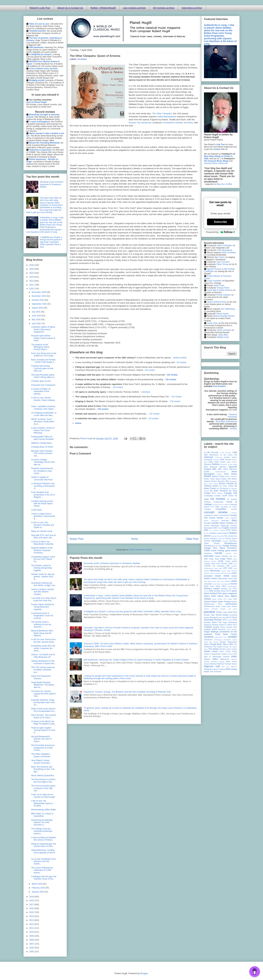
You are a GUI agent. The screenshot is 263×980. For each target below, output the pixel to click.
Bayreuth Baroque (218, 467)
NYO (235, 589)
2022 (32, 281)
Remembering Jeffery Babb (43, 810)
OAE (211, 591)
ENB (220, 528)
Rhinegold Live (216, 617)
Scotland (208, 627)
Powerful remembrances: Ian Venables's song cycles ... (42, 471)
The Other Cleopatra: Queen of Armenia (41, 755)
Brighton (215, 476)
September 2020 (39, 304)
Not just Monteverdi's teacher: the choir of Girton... (41, 739)
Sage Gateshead (230, 622)
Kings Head (214, 559)
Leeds (221, 561)
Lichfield (207, 566)
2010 (32, 932)
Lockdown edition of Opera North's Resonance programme (43, 329)
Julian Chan (219, 285)
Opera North (210, 596)
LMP (228, 566)
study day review (211, 642)
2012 (32, 924)
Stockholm (208, 640)
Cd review (181, 362)
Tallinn (207, 644)
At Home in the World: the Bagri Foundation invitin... (44, 723)
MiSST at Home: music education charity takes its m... (43, 422)
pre (230, 609)
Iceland (228, 553)
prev (235, 609)
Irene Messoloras (225, 250)
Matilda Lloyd (223, 337)
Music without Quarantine (43, 776)
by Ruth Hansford (219, 491)
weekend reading (218, 662)
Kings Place (226, 559)
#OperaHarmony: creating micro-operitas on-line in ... (43, 853)
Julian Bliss (223, 335)
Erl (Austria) (214, 530)
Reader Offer (209, 615)
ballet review (220, 462)
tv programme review (218, 654)
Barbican (216, 464)
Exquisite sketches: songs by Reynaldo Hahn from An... (43, 702)
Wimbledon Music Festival (215, 669)
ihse (235, 553)
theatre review (211, 651)
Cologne (207, 509)
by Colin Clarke (226, 486)
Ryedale (207, 622)
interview (146, 392)
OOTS (229, 591)
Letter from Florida (219, 564)
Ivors (235, 556)
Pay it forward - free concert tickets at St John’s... (44, 716)
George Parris (223, 288)
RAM (230, 612)
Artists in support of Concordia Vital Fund (42, 478)
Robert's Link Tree (40, 8)
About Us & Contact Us (70, 8)
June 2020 (37, 316)
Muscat (223, 573)
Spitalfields (209, 637)
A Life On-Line (211, 452)
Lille (214, 566)
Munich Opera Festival (212, 573)
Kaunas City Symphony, (140, 123)
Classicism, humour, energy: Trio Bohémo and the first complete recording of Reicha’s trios (127, 692)
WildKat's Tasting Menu (42, 443)
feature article (180, 358)
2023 (32, 277)
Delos (190, 123)
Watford (234, 659)
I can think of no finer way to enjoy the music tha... (44, 599)
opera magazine (230, 593)
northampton (232, 586)
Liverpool (221, 566)
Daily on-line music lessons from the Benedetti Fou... (44, 710)
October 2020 (38, 300)
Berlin (234, 472)
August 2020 (38, 308)
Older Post (192, 539)
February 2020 (38, 888)
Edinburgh (215, 526)
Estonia (223, 530)
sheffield (207, 629)
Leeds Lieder (231, 561)
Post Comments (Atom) (141, 550)
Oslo (235, 599)
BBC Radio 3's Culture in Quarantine (42, 815)
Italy (231, 556)
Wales (215, 659)
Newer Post (77, 539)
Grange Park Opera (215, 548)
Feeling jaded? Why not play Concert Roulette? (43, 438)
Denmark (225, 520)
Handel (218, 553)
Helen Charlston (229, 253)
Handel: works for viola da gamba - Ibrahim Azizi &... (43, 577)
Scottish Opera (219, 627)
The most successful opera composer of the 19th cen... (43, 788)
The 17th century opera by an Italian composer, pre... (43, 670)
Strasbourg (218, 640)
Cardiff (224, 496)
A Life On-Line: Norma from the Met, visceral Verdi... (43, 641)
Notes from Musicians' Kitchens (41, 677)
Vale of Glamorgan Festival (217, 657)
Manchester (215, 571)
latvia (235, 559)
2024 (32, 273)
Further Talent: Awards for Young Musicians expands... (43, 607)
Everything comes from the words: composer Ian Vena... (43, 648)
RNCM (234, 617)
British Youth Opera (212, 479)
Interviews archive (192, 8)
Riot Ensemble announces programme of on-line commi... (43, 748)
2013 (32, 920)
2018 (32, 901)
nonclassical (225, 584)
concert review (216, 512)
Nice (214, 584)
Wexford (213, 664)
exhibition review (216, 533)
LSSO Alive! (37, 510)
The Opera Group (221, 647)
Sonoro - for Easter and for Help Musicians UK (43, 656)
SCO (235, 625)
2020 (32, 289)
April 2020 (36, 324)
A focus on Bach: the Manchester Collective (42, 543)
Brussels (221, 481)
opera (234, 591)
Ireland (218, 556)
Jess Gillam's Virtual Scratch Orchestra (41, 762)
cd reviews (232, 499)
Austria (228, 460)
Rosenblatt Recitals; (213, 620)
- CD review (170, 379)
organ (230, 599)
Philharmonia (209, 606)
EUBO (234, 530)
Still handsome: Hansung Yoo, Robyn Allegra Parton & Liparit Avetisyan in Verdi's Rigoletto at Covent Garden (136, 660)
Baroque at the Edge (229, 464)
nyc (230, 589)
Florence (221, 539)
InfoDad (233, 429)
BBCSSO (233, 469)
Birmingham (209, 474)
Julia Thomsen (223, 262)
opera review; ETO (219, 599)
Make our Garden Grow (42, 531)
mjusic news (226, 571)
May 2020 (36, 320)
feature (226, 533)
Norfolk (234, 584)
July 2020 (36, 312)
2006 (32, 948)
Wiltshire (234, 667)
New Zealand (226, 581)
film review (229, 536)
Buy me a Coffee (225, 184)
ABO (206, 455)
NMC (219, 584)
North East (209, 586)
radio (225, 612)
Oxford (207, 602)
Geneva (225, 541)
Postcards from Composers (43, 385)
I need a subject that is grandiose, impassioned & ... (43, 516)
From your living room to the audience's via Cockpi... (44, 355)
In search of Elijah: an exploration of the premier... (41, 391)
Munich (234, 571)
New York (216, 581)
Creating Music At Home (42, 447)
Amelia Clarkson (223, 295)
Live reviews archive (134, 8)
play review (232, 606)
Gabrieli (207, 541)
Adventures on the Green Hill (223, 455)
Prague (223, 609)
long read (218, 568)
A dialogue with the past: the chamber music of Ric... (44, 878)
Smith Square (232, 629)
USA (235, 654)
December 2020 (39, 292)
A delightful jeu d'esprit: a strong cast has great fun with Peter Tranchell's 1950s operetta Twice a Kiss (133, 611)
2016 (32, 908)
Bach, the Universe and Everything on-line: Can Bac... (43, 769)
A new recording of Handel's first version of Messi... (44, 839)
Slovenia (222, 629)
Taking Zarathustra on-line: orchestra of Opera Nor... (44, 662)
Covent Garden (216, 518)
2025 (32, 269)
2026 (32, 265)
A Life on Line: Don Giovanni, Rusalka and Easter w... (43, 525)
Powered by (220, 232)
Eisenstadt (208, 528)
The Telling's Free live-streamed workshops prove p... (42, 831)
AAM (235, 452)
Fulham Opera (231, 538)
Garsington (216, 541)
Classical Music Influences (216, 163)
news (234, 581)
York (212, 672)
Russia (230, 620)
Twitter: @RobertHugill (103, 8)
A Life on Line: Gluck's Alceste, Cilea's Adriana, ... (43, 400)
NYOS (206, 591)
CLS (212, 507)
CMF (217, 507)
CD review (150, 370)
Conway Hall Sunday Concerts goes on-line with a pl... (42, 368)
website (207, 662)
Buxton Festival (226, 484)
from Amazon (219, 386)
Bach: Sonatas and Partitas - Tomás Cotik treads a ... (44, 361)
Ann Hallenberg (228, 309)
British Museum (231, 476)
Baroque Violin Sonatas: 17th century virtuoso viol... (42, 453)
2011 (32, 928)
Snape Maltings (211, 632)
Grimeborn (232, 548)
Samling (215, 625)
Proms (219, 612)
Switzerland (232, 642)
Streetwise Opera (230, 640)
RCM (235, 612)
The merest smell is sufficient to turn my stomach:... (41, 624)
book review (231, 474)
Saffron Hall (217, 622)
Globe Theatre (212, 543)
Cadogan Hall (230, 493)
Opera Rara (223, 596)
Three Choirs (225, 651)
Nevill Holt (233, 578)
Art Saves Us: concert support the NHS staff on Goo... (43, 694)
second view (232, 627)
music (229, 573)
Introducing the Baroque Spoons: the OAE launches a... (42, 822)
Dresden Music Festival (222, 523)
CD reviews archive (164, 8)
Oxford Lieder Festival (221, 602)
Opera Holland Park (213, 593)
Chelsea (207, 502)
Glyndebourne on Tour (213, 546)
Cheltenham (218, 502)
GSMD (207, 551)
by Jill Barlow (222, 488)
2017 (32, 905)
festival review (216, 536)
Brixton (214, 481)
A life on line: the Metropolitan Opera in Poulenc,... (42, 803)
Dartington (215, 521)
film (223, 536)
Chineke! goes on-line (41, 381)
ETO (228, 530)
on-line (217, 591)
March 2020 (37, 884)
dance (206, 521)
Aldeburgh (209, 457)
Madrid (206, 571)
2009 (32, 936)
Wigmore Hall (212, 666)
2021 (32, 285)
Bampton (208, 464)
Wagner (207, 659)
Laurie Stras (212, 323)
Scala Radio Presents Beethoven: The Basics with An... (43, 685)
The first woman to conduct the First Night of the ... (43, 781)
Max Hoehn (220, 257)
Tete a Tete (228, 644)
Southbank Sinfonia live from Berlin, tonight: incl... (44, 584)
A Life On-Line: (225, 453)
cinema (215, 504)
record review (222, 615)
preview (209, 612)
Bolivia (220, 474)
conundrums (224, 515)
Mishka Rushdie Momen (224, 316)
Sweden (223, 642)
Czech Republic (231, 518)
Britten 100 (226, 479)
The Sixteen (214, 649)
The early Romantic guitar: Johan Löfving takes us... (44, 376)
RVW (235, 620)
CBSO (231, 496)
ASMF (222, 460)
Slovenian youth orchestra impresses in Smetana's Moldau (112, 563)
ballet (211, 462)
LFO (235, 564)
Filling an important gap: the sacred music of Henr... (44, 845)
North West (221, 586)
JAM (206, 559)
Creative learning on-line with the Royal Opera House (42, 504)
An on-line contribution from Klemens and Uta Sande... (44, 861)
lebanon (207, 561)
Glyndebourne (231, 543)
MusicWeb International (226, 422)
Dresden (207, 523)
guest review (231, 551)
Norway (224, 589)
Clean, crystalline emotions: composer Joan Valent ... (44, 408)
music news (222, 576)
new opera (208, 581)
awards (234, 460)
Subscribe (220, 222)
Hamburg (208, 553)
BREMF (207, 476)
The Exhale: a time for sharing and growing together (42, 568)
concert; (234, 513)
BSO (227, 481)
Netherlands (223, 578)
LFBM (230, 564)
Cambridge (208, 496)
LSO (230, 568)
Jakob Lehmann (224, 330)
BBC (215, 469)
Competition (221, 509)
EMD (215, 528)
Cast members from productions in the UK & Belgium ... (43, 495)
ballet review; (232, 462)
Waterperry (225, 659)
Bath (206, 467)
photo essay (221, 606)
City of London (224, 504)
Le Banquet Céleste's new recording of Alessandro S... (43, 486)
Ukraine (230, 654)
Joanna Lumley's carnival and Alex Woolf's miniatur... (42, 592)
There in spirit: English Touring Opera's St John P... (43, 730)
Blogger (144, 973)
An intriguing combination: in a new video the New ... (44, 414)
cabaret (220, 493)
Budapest (233, 481)
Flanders (214, 538)
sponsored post (221, 637)
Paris (220, 604)
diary (234, 520)
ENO (206, 530)
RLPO (228, 617)
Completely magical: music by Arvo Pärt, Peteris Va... (43, 559)
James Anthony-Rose (217, 302)
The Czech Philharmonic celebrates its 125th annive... (42, 870)
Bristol (222, 476)
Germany (233, 541)
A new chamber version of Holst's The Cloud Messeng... (43, 430)
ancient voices (230, 457)
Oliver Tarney (222, 264)
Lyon (235, 568)
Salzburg (208, 625)
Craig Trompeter (214, 281)
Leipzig (207, 564)
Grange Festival (230, 546)
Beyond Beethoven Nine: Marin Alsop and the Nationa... (42, 633)
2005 (32, 952)
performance (231, 604)
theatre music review (228, 649)
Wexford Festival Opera (227, 664)
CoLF (235, 507)
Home (78, 423)
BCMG (207, 472)
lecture (214, 561)
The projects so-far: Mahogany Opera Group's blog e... (40, 347)
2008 (32, 940)
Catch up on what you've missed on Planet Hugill (43, 796)
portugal (215, 609)
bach (206, 462)
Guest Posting (218, 551)
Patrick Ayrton (223, 314)
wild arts (225, 667)
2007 (32, 944)
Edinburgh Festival (229, 526)
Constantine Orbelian (173, 123)
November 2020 (39, 296)
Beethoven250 (221, 472)
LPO (225, 568)
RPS (225, 620)
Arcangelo (208, 460)
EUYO (206, 533)
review (207, 617)
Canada (217, 496)
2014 (32, 916)
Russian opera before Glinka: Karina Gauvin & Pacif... (43, 338)
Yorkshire (218, 672)
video (234, 656)
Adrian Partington (225, 245)
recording (233, 615)
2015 (32, 912)
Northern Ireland (212, 589)
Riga (224, 618)
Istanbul (225, 556)
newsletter (208, 584)
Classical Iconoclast (232, 416)
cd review (82, 59)
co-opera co (226, 507)
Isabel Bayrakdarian (166, 117)
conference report (211, 515)
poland (206, 609)
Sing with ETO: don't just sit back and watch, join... (43, 536)
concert (234, 509)
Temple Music (216, 644)
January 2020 (38, 892)
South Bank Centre (226, 634)
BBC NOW (223, 469)
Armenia (216, 460)
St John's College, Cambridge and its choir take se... (43, 462)
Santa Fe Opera (226, 625)
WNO (228, 669)
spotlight (232, 637)
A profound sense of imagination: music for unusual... (42, 616)
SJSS (214, 629)
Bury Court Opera (211, 484)
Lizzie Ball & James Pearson (220, 290)
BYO (214, 493)
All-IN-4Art (219, 457)
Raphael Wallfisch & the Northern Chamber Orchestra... (42, 550)
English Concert (230, 528)
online (223, 591)
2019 (32, 897)
